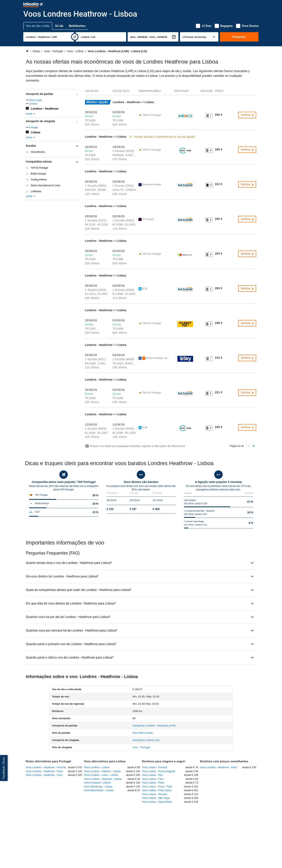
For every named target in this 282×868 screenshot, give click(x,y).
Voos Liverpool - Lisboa (97, 783)
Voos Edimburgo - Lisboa (98, 787)
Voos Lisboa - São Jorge (156, 798)
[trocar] (75, 37)
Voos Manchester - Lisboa (99, 790)
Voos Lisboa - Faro (153, 779)
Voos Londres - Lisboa (97, 767)
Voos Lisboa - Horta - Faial (157, 787)
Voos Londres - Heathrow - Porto (44, 771)
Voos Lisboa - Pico (153, 775)
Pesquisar (239, 37)
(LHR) (154, 726)
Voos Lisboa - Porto (153, 783)
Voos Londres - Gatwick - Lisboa (102, 771)
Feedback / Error (4, 768)
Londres (33, 104)
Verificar (248, 115)
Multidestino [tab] (77, 26)
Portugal (33, 127)
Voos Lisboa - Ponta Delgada (158, 771)
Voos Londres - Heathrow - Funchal (46, 767)
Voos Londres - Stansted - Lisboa (103, 779)
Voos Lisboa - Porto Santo (157, 790)
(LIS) (146, 740)
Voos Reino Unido (143, 733)
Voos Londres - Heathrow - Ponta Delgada (47, 775)
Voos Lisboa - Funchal (155, 767)
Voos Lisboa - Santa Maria (157, 802)
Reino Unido (35, 100)
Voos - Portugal (141, 747)
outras (31, 114)
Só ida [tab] (59, 26)
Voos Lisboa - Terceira (155, 794)
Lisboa (35, 132)
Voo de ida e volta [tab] (38, 26)
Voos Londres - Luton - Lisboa (101, 775)
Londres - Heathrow (45, 109)
